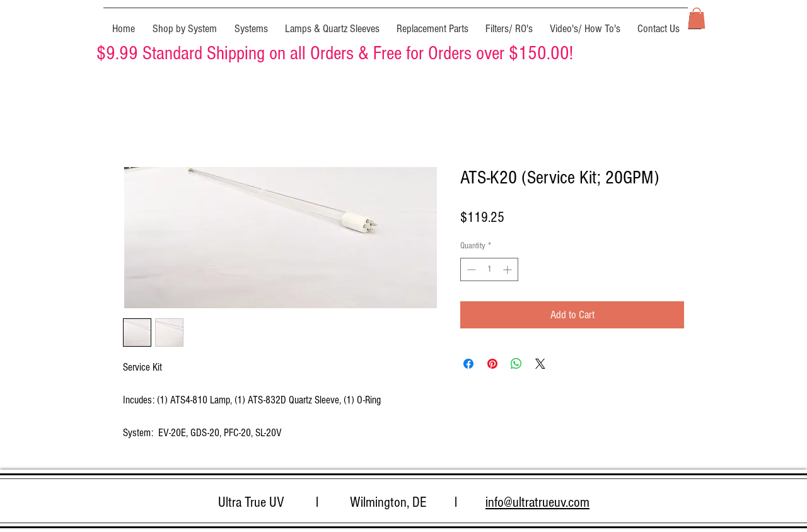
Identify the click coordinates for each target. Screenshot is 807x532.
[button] (185, 23)
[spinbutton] (489, 269)
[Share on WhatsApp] (516, 364)
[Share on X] (540, 364)
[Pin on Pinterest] (492, 364)
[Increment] (508, 269)
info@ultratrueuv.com (537, 502)
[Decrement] (470, 269)
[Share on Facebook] (468, 364)
